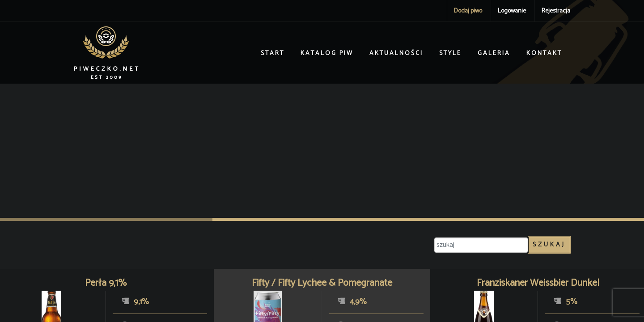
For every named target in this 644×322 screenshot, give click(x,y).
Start (273, 53)
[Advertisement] (322, 151)
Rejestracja (556, 11)
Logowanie (512, 11)
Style (450, 53)
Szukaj (549, 245)
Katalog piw (327, 53)
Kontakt (544, 53)
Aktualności (396, 53)
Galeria (494, 53)
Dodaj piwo (468, 11)
